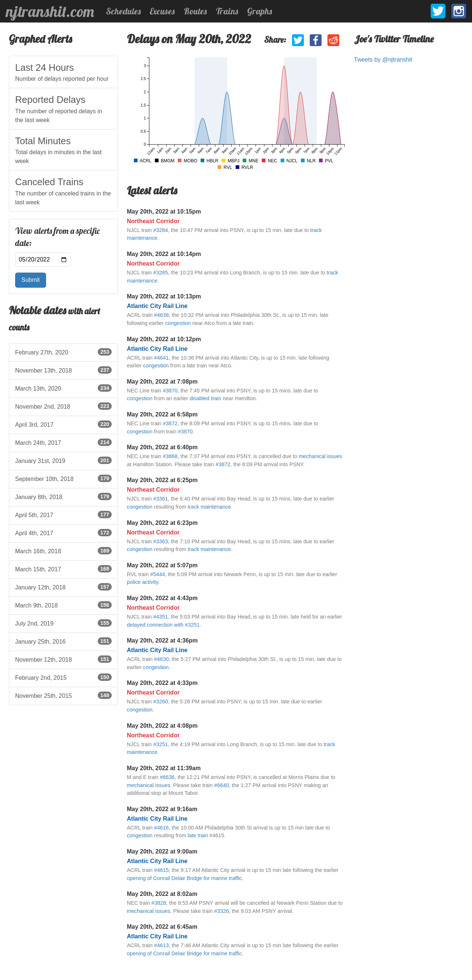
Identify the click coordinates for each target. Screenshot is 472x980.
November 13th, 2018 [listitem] (63, 370)
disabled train (205, 398)
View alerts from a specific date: (58, 237)
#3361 (160, 499)
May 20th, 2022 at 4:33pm (162, 683)
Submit (31, 280)
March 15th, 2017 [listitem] (63, 569)
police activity (143, 582)
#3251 (160, 744)
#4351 (160, 617)
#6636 (167, 777)
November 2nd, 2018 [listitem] (63, 406)
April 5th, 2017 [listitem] (63, 515)
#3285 (160, 273)
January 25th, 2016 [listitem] (63, 641)
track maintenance (209, 507)
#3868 (170, 456)
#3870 (170, 391)
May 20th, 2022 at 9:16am (162, 809)
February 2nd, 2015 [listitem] (63, 677)
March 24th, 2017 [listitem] (63, 442)
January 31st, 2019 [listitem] (63, 460)
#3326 (222, 911)
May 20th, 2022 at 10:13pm (164, 296)
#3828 (159, 903)
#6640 (222, 785)
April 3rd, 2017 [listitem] (63, 424)
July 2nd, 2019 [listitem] (63, 623)
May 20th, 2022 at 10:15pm (164, 212)
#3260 (160, 702)
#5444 (157, 574)
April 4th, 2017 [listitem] (63, 533)
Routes (195, 11)
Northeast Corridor (153, 221)
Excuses (162, 11)
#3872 (170, 423)
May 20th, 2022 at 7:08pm (162, 382)
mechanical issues (320, 456)
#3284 (160, 230)
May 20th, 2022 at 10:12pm (164, 339)
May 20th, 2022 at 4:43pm (162, 598)
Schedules (123, 11)
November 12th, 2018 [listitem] (63, 659)
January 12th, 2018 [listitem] (63, 587)
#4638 (162, 315)
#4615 (162, 870)
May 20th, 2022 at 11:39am (164, 768)
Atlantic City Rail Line (157, 306)
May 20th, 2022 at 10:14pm (164, 254)
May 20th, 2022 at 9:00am (162, 851)
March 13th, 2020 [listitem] (63, 388)
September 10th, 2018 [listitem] (63, 478)
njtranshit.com (50, 11)
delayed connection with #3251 (163, 625)
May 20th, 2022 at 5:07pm (162, 565)
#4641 (162, 358)
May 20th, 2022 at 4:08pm (162, 726)
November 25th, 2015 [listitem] (63, 695)
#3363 (160, 541)
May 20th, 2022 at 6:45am (162, 927)
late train (198, 835)
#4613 (162, 945)
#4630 (162, 659)
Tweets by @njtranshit (383, 60)
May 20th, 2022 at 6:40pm (162, 447)
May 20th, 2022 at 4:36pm (162, 640)
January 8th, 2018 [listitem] (63, 496)
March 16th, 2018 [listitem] (63, 551)
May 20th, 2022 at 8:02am (162, 894)
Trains (227, 11)
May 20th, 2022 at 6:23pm (162, 523)
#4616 (162, 828)
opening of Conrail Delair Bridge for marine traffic (184, 878)
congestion (178, 323)
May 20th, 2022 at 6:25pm (162, 480)
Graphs (260, 11)
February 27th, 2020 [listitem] (63, 352)
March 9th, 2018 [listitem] (63, 605)
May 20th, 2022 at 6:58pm (162, 414)
